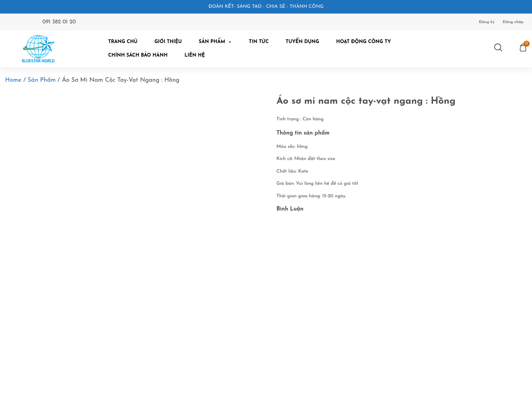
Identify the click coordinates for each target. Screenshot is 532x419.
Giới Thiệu (168, 42)
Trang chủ (123, 42)
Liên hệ (195, 55)
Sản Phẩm (215, 42)
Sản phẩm (42, 80)
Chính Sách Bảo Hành (138, 55)
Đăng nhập (513, 22)
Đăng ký (487, 22)
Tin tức (259, 42)
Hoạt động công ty (364, 42)
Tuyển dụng (302, 42)
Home (13, 80)
